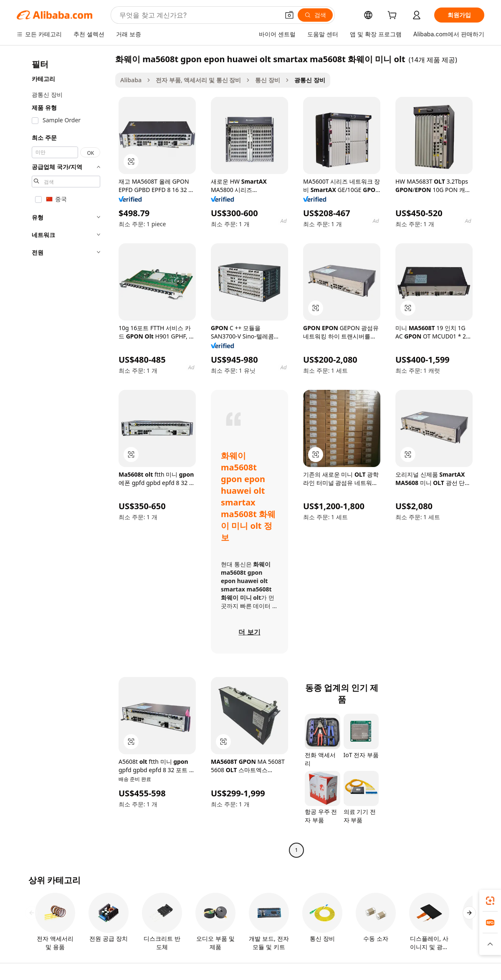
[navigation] (63, 456)
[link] (490, 901)
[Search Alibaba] (199, 15)
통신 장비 (268, 80)
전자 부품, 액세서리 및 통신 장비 (198, 80)
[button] (289, 15)
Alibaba (131, 80)
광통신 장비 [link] (310, 80)
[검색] (315, 15)
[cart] (394, 16)
